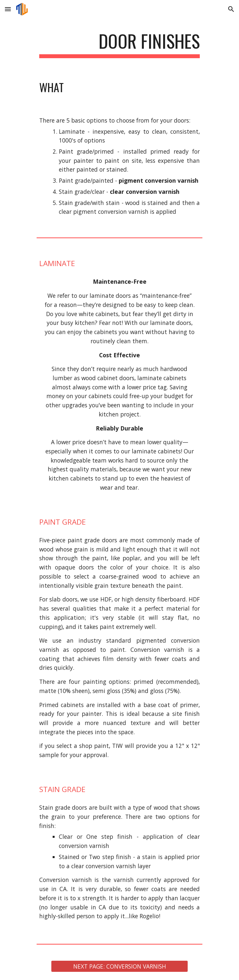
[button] (8, 9)
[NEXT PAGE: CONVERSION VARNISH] (119, 966)
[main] (119, 44)
